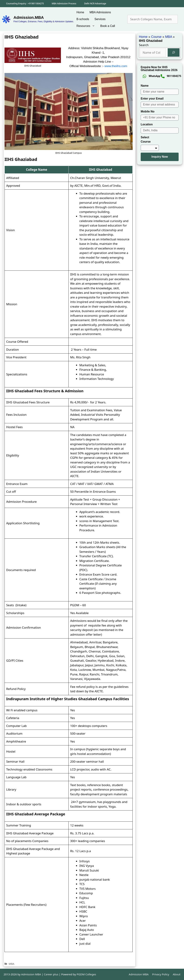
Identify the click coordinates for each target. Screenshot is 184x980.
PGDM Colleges (86, 974)
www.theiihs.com (116, 66)
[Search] (174, 53)
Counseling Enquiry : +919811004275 (25, 3)
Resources (87, 26)
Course (156, 37)
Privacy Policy (161, 974)
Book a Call (108, 26)
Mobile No (148, 111)
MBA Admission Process (64, 3)
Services (100, 19)
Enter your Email (152, 99)
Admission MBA (139, 974)
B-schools (83, 19)
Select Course (146, 139)
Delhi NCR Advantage (95, 3)
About (177, 974)
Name (145, 86)
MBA (11, 964)
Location (147, 124)
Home (80, 12)
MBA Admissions (100, 12)
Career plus (51, 974)
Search (144, 45)
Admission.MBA (29, 17)
